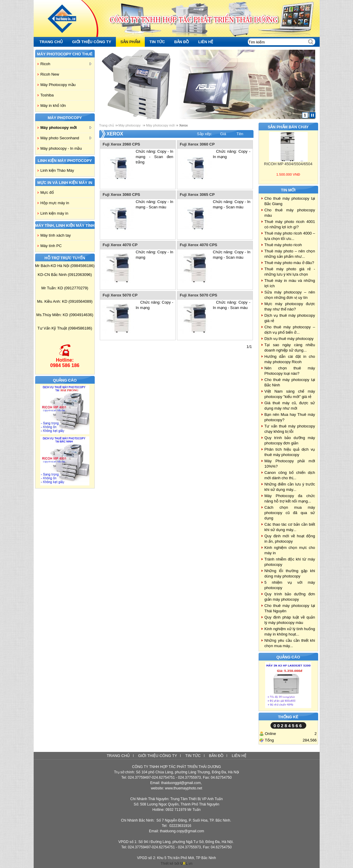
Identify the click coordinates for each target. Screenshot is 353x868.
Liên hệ (239, 756)
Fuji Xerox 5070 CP (120, 295)
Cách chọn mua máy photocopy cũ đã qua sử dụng (290, 513)
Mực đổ (47, 192)
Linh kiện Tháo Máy (57, 170)
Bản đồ (216, 756)
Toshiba (47, 95)
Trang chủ (107, 125)
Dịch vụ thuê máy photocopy (289, 339)
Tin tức (193, 756)
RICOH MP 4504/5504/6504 (288, 164)
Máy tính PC (51, 246)
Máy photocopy (130, 125)
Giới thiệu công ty (158, 756)
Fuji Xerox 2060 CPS (122, 144)
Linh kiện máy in (55, 213)
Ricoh (66, 64)
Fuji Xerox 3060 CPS (122, 195)
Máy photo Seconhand (66, 138)
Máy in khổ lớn (53, 106)
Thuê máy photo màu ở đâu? (289, 263)
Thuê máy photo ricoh (283, 245)
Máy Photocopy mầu (58, 85)
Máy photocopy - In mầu (61, 148)
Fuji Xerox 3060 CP (197, 144)
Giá (223, 134)
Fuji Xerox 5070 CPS (199, 295)
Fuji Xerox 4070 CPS (199, 245)
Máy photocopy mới (66, 128)
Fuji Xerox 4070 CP (120, 245)
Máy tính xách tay (56, 235)
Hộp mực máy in (55, 203)
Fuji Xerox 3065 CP (197, 195)
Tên (240, 134)
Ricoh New (50, 74)
